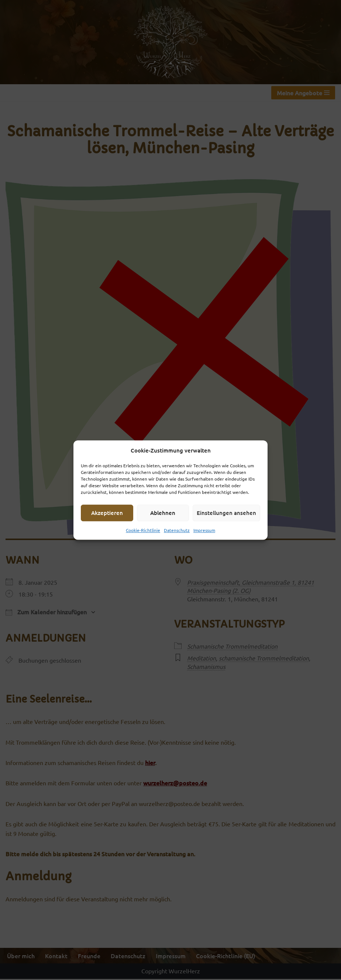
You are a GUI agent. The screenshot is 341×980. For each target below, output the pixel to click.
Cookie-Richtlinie (143, 530)
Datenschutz (177, 530)
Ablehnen (163, 513)
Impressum (204, 530)
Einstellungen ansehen (226, 513)
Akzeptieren (107, 513)
